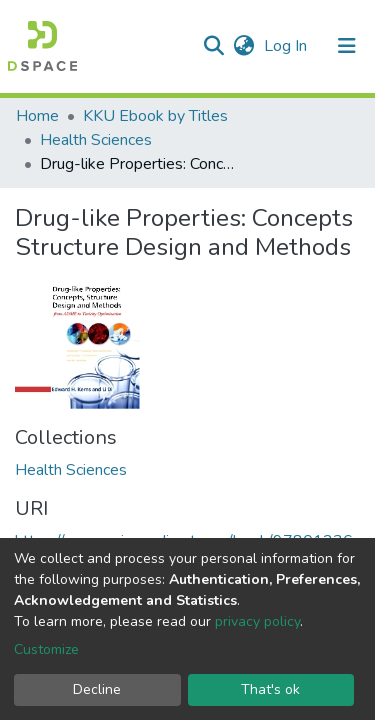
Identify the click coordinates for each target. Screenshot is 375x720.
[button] (243, 46)
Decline (97, 689)
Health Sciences (96, 140)
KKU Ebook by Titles (155, 116)
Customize (46, 649)
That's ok (270, 689)
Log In (287, 46)
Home (37, 116)
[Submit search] (213, 46)
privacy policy (257, 621)
